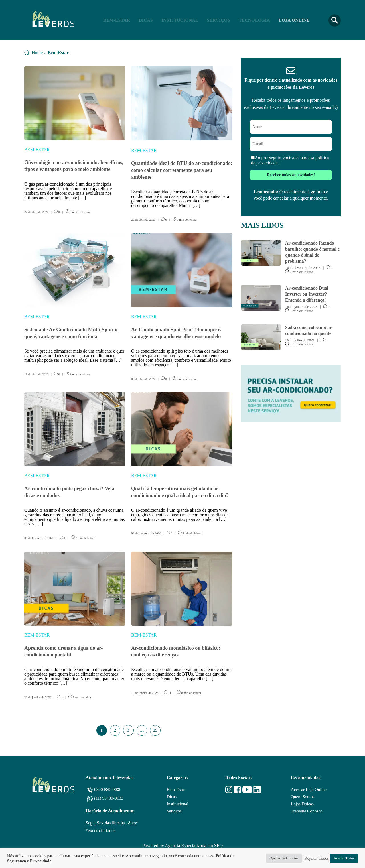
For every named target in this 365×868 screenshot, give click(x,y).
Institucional (180, 20)
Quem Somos (302, 797)
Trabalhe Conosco (307, 812)
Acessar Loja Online (309, 789)
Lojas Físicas (302, 804)
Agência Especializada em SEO (194, 846)
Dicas (146, 20)
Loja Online (294, 20)
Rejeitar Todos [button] (317, 858)
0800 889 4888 (108, 789)
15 (155, 730)
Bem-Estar (117, 20)
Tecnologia (254, 20)
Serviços (219, 20)
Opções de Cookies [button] (284, 858)
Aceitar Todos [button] (344, 858)
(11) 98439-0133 (109, 798)
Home (34, 53)
